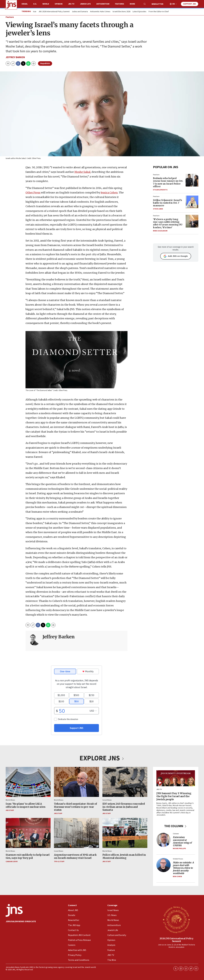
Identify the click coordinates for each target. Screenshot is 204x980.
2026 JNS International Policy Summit (176, 940)
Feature (10, 17)
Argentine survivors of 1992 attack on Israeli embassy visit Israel (75, 856)
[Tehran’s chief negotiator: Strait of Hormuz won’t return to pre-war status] (76, 782)
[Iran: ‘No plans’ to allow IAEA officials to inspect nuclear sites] (28, 782)
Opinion (59, 4)
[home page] (11, 5)
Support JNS (190, 4)
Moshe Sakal (82, 172)
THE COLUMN (176, 826)
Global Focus (178, 859)
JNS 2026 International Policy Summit (54, 12)
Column (176, 834)
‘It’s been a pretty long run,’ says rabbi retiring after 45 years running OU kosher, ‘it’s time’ (168, 223)
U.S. (35, 4)
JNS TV (71, 4)
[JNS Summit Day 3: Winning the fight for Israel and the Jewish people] (176, 778)
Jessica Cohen (109, 193)
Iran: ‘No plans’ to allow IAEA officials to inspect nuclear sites (25, 805)
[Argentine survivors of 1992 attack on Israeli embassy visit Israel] (76, 833)
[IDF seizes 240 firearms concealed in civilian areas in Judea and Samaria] (125, 782)
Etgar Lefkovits (160, 190)
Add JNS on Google (176, 256)
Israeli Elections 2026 (121, 12)
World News (10, 800)
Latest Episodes (139, 12)
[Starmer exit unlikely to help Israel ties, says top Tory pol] (28, 833)
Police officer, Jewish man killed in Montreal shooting (124, 856)
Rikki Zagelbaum (160, 231)
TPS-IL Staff (59, 862)
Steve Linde (158, 209)
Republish (45, 63)
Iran (35, 12)
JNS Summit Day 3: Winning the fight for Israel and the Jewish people (174, 796)
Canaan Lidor (12, 862)
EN (174, 4)
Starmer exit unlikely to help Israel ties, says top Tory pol (28, 856)
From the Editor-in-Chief (159, 12)
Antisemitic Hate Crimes (100, 12)
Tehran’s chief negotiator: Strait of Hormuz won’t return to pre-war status (75, 807)
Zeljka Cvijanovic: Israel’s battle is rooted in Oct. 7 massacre (168, 203)
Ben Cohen (177, 877)
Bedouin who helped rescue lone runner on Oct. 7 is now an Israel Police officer (168, 182)
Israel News (107, 800)
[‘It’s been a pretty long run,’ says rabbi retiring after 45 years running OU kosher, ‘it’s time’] (192, 221)
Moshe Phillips (179, 849)
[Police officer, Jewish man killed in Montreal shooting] (125, 833)
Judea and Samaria (80, 12)
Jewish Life (85, 4)
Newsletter (157, 4)
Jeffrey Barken (15, 57)
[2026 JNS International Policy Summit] (176, 919)
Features (120, 4)
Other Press (33, 193)
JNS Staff (10, 811)
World (46, 4)
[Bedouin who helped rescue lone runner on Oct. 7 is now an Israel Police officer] (192, 180)
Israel (25, 4)
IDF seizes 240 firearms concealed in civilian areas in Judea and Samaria (124, 807)
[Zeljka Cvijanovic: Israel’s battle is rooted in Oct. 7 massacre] (192, 202)
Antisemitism (103, 4)
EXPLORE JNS (102, 758)
